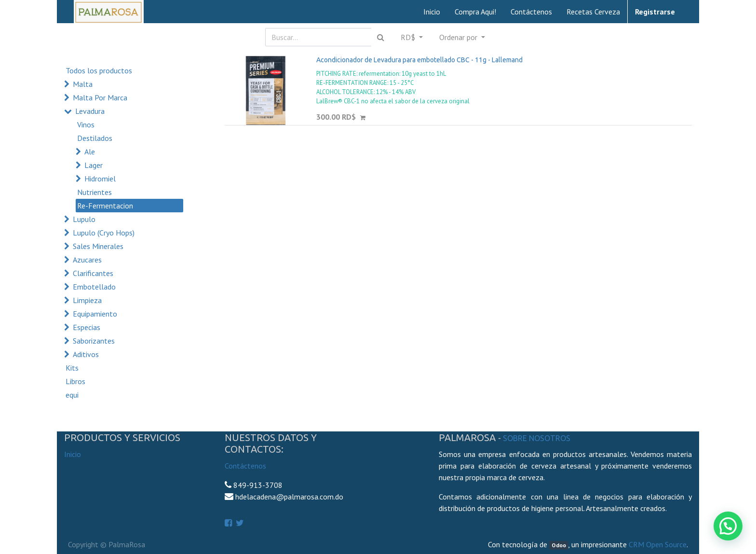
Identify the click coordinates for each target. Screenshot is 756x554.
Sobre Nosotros (537, 438)
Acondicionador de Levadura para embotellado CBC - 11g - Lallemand (419, 60)
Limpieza (87, 300)
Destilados (95, 138)
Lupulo (84, 219)
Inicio (73, 454)
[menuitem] (432, 12)
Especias (87, 327)
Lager (94, 165)
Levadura (90, 111)
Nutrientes (94, 192)
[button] (462, 37)
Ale (90, 152)
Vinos (86, 125)
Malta (83, 84)
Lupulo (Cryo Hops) (104, 233)
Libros (75, 381)
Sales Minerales (98, 246)
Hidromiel (100, 179)
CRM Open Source (658, 544)
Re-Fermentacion (105, 206)
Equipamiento (95, 314)
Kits (72, 368)
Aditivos (86, 354)
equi (72, 395)
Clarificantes (93, 273)
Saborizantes (94, 341)
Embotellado (94, 287)
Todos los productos (99, 70)
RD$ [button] (409, 37)
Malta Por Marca (100, 97)
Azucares (87, 260)
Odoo (559, 545)
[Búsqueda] (381, 37)
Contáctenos (245, 466)
